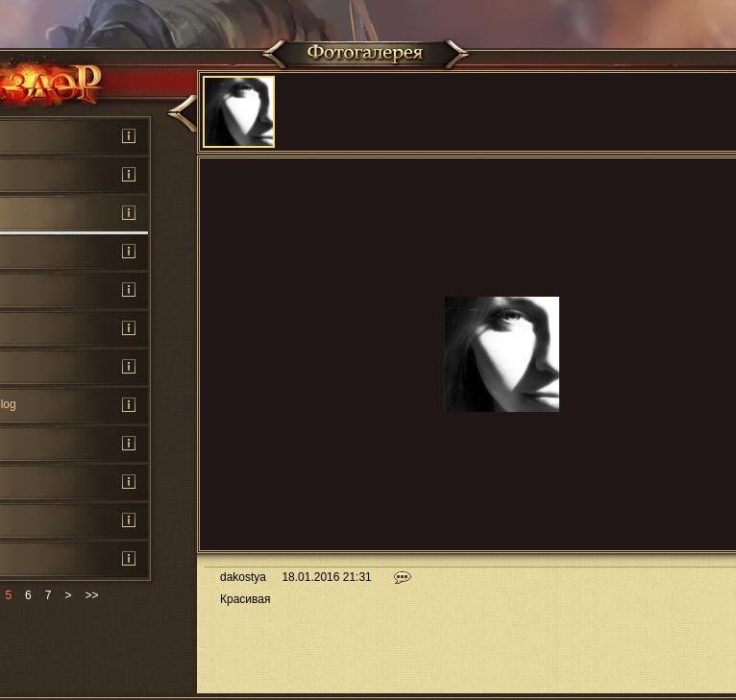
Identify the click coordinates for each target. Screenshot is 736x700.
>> (91, 595)
